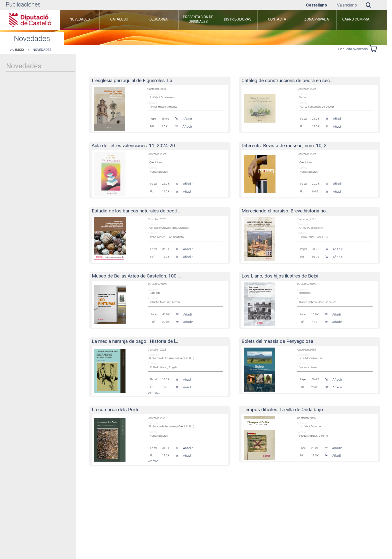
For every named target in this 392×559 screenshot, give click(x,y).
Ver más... (154, 393)
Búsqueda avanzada (352, 49)
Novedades (42, 50)
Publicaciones (23, 5)
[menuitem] (80, 20)
